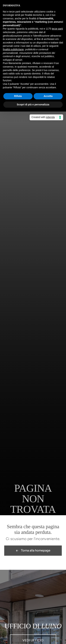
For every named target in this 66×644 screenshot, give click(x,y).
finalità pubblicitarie (13, 49)
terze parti (57, 29)
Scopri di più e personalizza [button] (33, 104)
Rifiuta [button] (18, 96)
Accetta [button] (48, 96)
